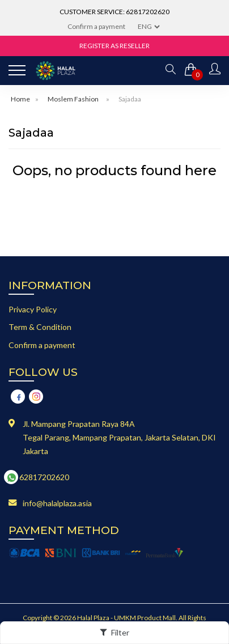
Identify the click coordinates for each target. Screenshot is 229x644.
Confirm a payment (96, 26)
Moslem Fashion (73, 99)
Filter (114, 632)
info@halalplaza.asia (57, 503)
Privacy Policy (33, 309)
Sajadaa (130, 99)
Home (20, 99)
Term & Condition (40, 327)
